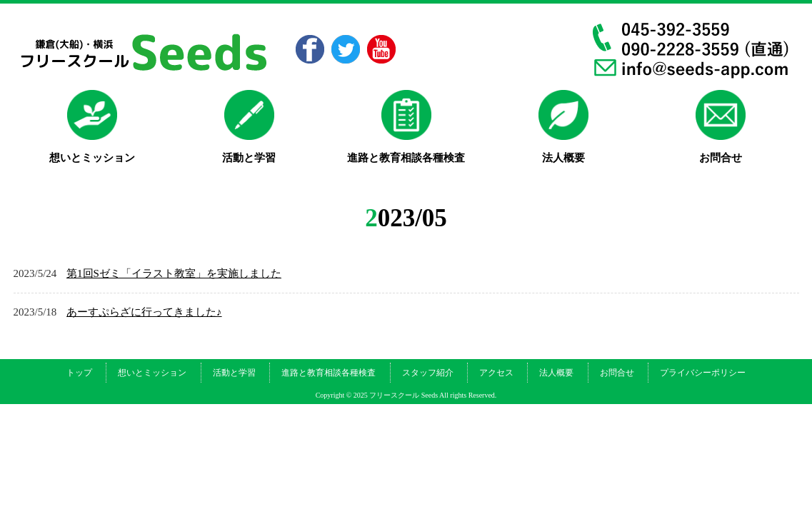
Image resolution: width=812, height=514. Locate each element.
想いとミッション (152, 373)
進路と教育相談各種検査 (329, 373)
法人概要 (556, 373)
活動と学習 (234, 373)
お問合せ (617, 373)
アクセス (496, 373)
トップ (79, 373)
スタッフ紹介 (428, 373)
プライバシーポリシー (703, 373)
